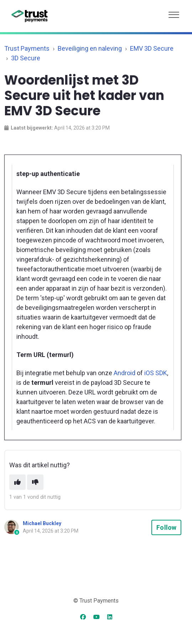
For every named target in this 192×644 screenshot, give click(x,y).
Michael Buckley (42, 523)
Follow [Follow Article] (166, 527)
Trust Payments (27, 48)
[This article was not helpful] (35, 482)
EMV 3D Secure (152, 48)
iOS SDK (156, 373)
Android (124, 373)
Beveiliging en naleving (90, 48)
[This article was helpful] (17, 482)
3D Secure (26, 58)
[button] (174, 13)
